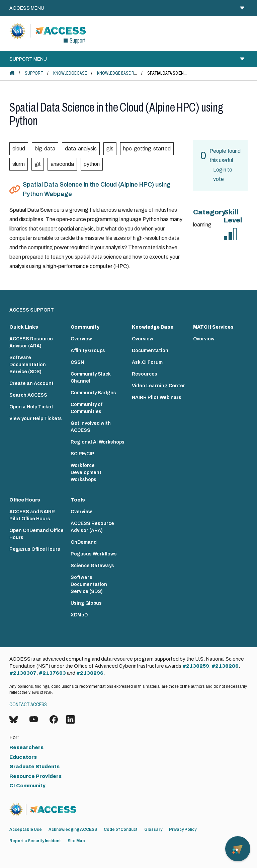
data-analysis (81, 149)
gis (110, 149)
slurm (19, 164)
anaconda (62, 164)
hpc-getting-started (147, 149)
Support (34, 73)
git (38, 164)
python (92, 164)
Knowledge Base (70, 73)
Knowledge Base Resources (126, 73)
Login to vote (223, 174)
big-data (45, 149)
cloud (19, 149)
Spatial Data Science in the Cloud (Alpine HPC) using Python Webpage (97, 189)
